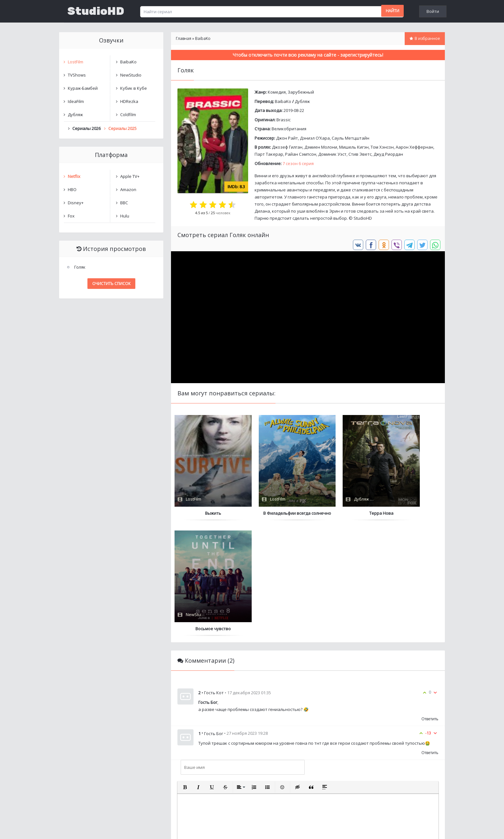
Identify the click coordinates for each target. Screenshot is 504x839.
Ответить (430, 603)
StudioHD (96, 11)
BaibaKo (283, 101)
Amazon (128, 189)
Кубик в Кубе (134, 88)
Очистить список (111, 284)
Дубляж (302, 101)
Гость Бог (214, 618)
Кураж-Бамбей (83, 88)
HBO (72, 189)
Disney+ (76, 203)
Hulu (125, 216)
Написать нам (82, 828)
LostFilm (76, 62)
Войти (433, 11)
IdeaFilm (76, 101)
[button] (185, 672)
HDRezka (129, 101)
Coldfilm (128, 115)
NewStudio (131, 75)
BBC (124, 203)
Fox (71, 216)
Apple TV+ (130, 176)
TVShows (77, 75)
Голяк (80, 267)
